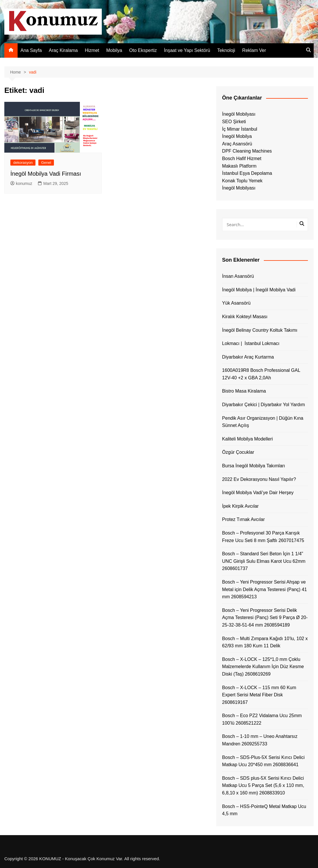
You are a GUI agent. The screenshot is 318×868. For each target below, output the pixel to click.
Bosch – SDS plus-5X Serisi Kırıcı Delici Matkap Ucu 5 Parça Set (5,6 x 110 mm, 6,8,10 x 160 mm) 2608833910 (263, 785)
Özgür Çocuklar (238, 452)
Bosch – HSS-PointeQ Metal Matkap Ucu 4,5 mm (264, 810)
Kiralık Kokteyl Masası (245, 317)
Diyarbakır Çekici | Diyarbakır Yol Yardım (263, 405)
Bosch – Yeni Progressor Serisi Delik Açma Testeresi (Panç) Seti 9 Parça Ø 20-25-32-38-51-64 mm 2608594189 (265, 618)
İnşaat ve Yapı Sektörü (187, 50)
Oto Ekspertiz (143, 50)
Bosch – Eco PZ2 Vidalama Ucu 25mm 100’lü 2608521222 (262, 719)
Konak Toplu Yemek (242, 181)
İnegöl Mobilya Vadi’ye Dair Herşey (258, 493)
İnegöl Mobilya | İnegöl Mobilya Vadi (259, 290)
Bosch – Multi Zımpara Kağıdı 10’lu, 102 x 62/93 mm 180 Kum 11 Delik (265, 642)
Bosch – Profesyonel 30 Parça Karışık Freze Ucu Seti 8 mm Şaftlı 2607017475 (263, 537)
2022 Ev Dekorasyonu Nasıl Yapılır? (259, 479)
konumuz (21, 183)
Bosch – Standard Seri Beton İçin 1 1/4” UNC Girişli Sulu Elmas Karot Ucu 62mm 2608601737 (264, 561)
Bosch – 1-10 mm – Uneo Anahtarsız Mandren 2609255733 (260, 740)
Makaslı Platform (239, 166)
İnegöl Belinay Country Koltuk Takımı (260, 330)
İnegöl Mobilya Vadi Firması (46, 174)
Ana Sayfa (31, 50)
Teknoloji (226, 50)
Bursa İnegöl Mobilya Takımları (253, 466)
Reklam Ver (254, 50)
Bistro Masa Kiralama (244, 391)
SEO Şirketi (234, 122)
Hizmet (92, 50)
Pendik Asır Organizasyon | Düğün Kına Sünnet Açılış (263, 422)
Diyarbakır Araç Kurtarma (248, 357)
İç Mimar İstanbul (240, 129)
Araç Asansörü (237, 144)
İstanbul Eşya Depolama (247, 173)
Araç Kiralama (63, 50)
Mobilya (114, 50)
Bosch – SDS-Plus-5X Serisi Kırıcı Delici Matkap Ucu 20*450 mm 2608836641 (263, 761)
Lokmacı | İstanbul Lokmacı (251, 343)
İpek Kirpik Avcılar (240, 506)
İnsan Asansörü (238, 276)
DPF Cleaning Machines (247, 151)
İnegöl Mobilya (237, 136)
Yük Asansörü (236, 303)
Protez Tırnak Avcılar (243, 519)
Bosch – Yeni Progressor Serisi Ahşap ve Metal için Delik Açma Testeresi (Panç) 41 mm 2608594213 (264, 589)
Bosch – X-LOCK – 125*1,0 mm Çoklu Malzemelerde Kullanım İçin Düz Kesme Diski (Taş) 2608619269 (263, 667)
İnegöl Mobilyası (239, 114)
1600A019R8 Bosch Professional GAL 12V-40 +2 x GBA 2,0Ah (261, 374)
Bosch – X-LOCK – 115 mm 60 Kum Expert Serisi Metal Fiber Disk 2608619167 (259, 695)
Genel (46, 163)
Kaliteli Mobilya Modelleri (247, 439)
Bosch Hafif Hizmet (242, 159)
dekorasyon (23, 163)
